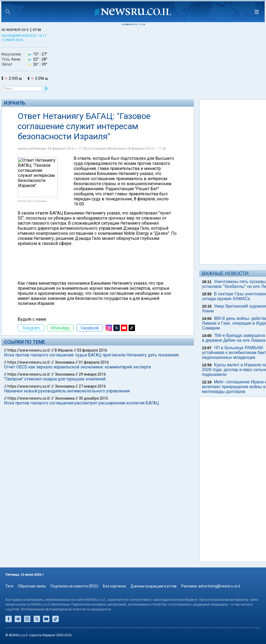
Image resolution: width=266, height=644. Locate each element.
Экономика (65, 362)
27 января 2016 (92, 386)
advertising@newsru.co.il (219, 586)
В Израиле (64, 350)
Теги (9, 586)
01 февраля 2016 (94, 362)
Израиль (15, 103)
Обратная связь (32, 586)
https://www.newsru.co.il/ (29, 350)
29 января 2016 (92, 374)
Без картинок (115, 586)
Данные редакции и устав (154, 586)
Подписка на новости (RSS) (74, 586)
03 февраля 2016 (92, 350)
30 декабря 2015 (93, 398)
